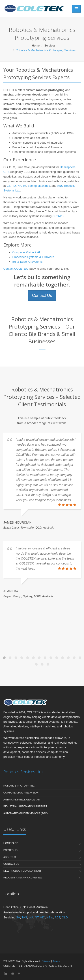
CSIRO (11, 186)
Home (36, 46)
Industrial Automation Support (25, 806)
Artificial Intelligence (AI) (22, 800)
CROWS (58, 216)
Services (50, 46)
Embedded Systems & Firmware (33, 257)
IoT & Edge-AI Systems (27, 262)
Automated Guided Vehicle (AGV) (26, 813)
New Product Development (22, 871)
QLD (65, 917)
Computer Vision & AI (26, 252)
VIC (43, 917)
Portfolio (10, 850)
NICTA (22, 186)
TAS (24, 917)
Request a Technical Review (23, 878)
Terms (56, 961)
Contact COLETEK (16, 269)
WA (31, 917)
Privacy (46, 961)
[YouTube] (13, 974)
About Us (10, 857)
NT (37, 917)
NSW (50, 917)
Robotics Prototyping (19, 786)
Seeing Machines (39, 186)
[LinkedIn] (5, 974)
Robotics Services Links (24, 772)
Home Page (11, 843)
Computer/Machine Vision (21, 793)
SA (18, 917)
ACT (57, 917)
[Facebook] (19, 974)
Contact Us (42, 296)
